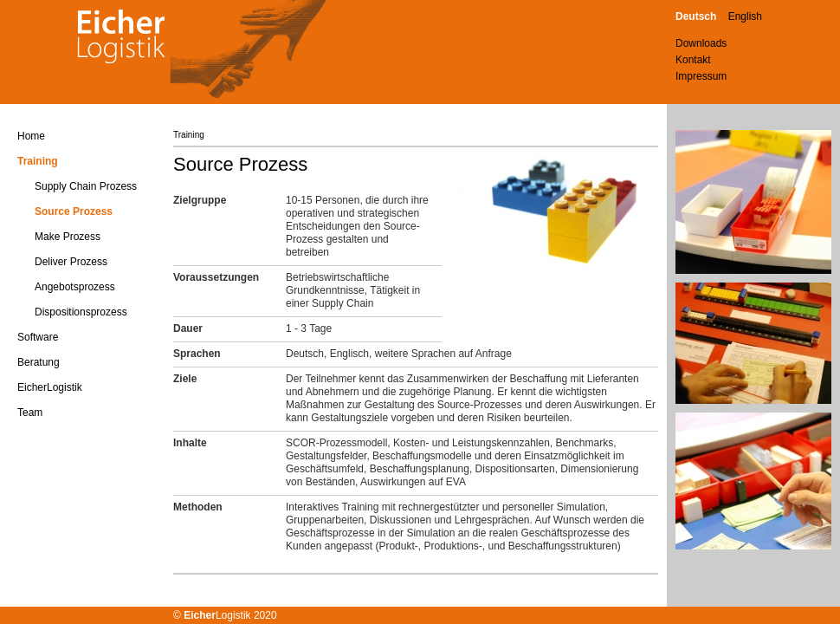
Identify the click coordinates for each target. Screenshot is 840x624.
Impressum (701, 76)
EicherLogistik (50, 387)
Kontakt (693, 60)
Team (30, 413)
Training (38, 161)
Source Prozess (74, 211)
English (745, 16)
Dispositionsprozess (81, 312)
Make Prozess (68, 237)
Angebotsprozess (75, 287)
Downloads (701, 43)
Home (31, 136)
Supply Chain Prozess (86, 186)
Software (38, 337)
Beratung (39, 362)
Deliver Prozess (71, 262)
